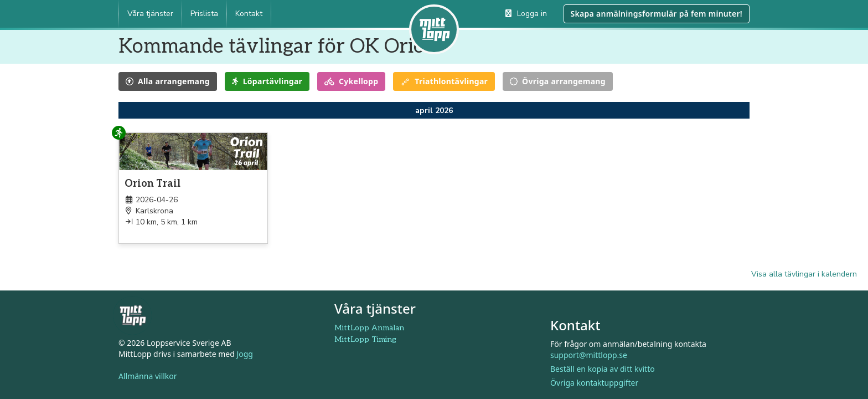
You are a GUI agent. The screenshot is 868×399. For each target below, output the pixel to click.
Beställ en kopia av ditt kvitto (603, 369)
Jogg (245, 354)
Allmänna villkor (148, 377)
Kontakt (249, 14)
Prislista (204, 14)
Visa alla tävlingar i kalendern (804, 274)
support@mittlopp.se (589, 355)
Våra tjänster (150, 14)
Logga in (526, 14)
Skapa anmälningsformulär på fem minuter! (657, 14)
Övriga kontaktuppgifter (594, 383)
